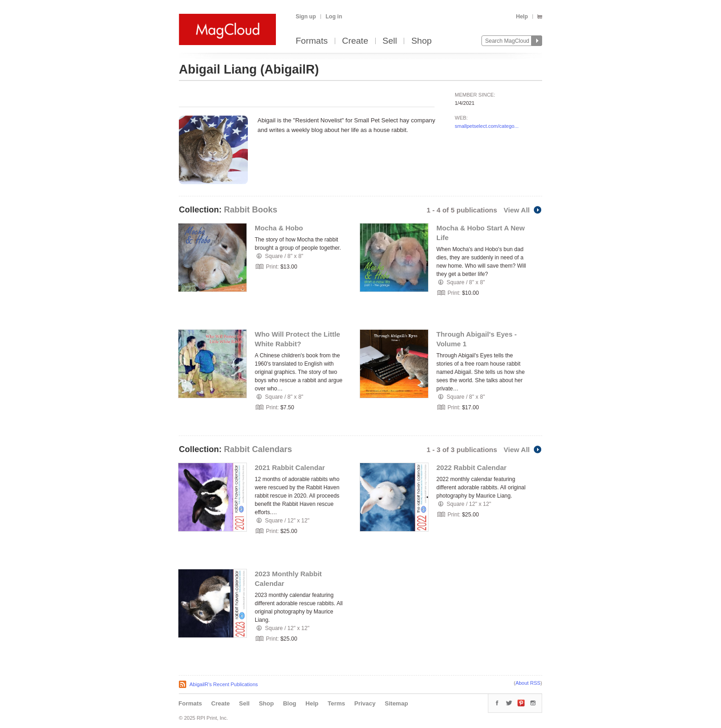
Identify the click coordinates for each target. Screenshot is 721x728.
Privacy (365, 703)
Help (522, 17)
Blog (289, 703)
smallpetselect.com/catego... (487, 126)
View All (523, 210)
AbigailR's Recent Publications (224, 684)
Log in (334, 17)
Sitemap (397, 703)
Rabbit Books (251, 210)
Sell (390, 41)
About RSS (528, 683)
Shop (421, 41)
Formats (312, 41)
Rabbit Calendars (258, 449)
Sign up (306, 17)
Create (355, 41)
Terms (336, 703)
